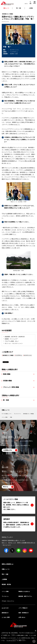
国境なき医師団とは (8, 564)
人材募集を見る (8, 450)
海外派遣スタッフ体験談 (8, 355)
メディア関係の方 (23, 608)
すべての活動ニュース (7, 414)
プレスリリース (17, 414)
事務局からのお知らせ (24, 591)
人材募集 (31, 8)
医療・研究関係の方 (24, 613)
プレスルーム (5, 596)
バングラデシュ (19, 355)
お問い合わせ (22, 617)
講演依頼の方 (5, 613)
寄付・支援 (18, 8)
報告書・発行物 (6, 584)
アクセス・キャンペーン (8, 601)
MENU (34, 2)
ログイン (26, 4)
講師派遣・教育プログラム (25, 596)
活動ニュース (6, 410)
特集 (11, 417)
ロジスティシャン (28, 355)
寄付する (6, 487)
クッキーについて (11, 640)
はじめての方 (5, 608)
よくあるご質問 (6, 617)
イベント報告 (5, 417)
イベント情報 (5, 591)
